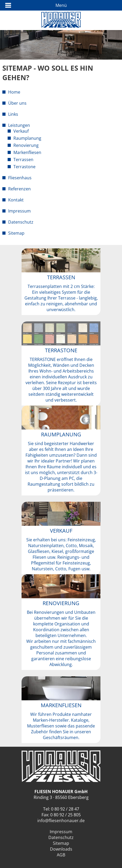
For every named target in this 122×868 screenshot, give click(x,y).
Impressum (19, 211)
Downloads (61, 849)
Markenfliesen (27, 152)
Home (14, 92)
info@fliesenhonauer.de (61, 821)
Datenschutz (21, 222)
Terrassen (23, 160)
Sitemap (16, 233)
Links (13, 114)
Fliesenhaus (20, 178)
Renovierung (26, 145)
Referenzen (19, 189)
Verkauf (21, 131)
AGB (61, 855)
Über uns (17, 103)
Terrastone (24, 167)
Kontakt (16, 200)
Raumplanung (27, 138)
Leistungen (19, 125)
